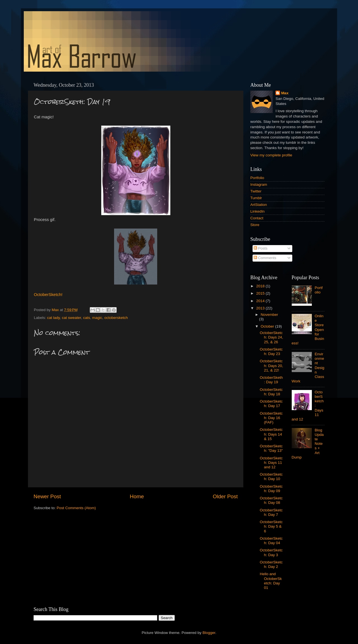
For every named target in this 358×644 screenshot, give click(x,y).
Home (137, 496)
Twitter (256, 191)
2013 (261, 308)
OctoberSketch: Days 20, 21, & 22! (271, 366)
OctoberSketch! (48, 295)
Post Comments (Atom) (76, 508)
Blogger (209, 633)
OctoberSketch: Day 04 (271, 541)
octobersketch (116, 318)
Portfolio (257, 178)
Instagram (259, 184)
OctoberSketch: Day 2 (271, 564)
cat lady (53, 318)
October (268, 326)
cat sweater (71, 318)
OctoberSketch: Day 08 (271, 500)
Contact (257, 218)
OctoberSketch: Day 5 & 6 (271, 526)
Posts (261, 248)
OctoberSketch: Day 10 (271, 477)
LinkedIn (257, 211)
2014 (261, 301)
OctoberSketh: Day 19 (271, 380)
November (269, 315)
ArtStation (259, 205)
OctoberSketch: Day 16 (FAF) (271, 418)
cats (87, 318)
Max (285, 93)
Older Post (225, 496)
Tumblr (256, 198)
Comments (265, 258)
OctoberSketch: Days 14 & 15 (271, 434)
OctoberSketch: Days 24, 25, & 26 (271, 337)
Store (255, 225)
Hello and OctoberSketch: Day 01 (271, 581)
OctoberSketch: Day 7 (271, 512)
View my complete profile (271, 155)
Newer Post (47, 496)
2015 (261, 293)
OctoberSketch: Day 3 (271, 552)
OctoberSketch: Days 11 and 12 (271, 463)
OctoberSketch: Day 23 (271, 352)
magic (97, 318)
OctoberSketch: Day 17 (271, 404)
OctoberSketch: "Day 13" (271, 448)
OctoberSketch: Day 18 (271, 392)
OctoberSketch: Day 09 (271, 489)
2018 (261, 286)
